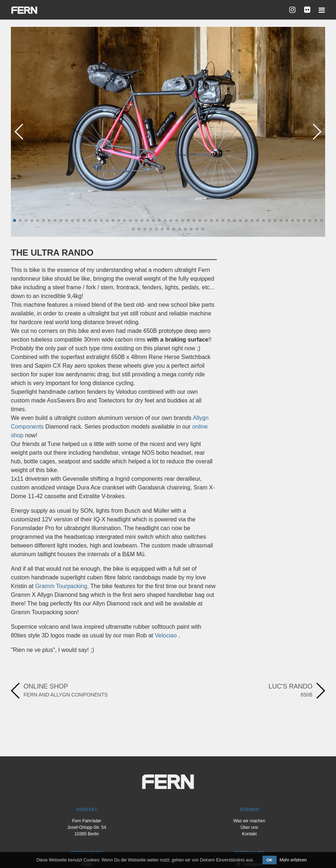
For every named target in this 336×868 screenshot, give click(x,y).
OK (270, 860)
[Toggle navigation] (320, 10)
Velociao (166, 635)
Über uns (249, 827)
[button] (14, 220)
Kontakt (249, 834)
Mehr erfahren (293, 860)
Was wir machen (249, 821)
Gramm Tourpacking (61, 586)
